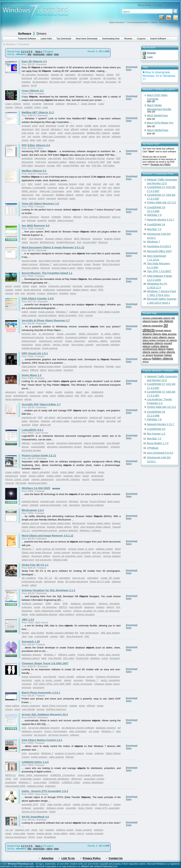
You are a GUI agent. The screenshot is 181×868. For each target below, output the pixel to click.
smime (79, 126)
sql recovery (40, 735)
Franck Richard (98, 501)
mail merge (28, 133)
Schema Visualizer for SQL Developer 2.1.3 (48, 590)
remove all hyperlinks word (67, 556)
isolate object (54, 476)
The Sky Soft (113, 261)
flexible (25, 633)
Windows (34, 421)
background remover (33, 337)
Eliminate (49, 104)
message (51, 198)
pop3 (35, 126)
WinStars (74, 501)
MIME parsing (29, 191)
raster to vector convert (48, 680)
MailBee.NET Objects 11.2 (38, 112)
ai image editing (54, 337)
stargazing (74, 505)
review (27, 104)
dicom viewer (55, 370)
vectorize (26, 687)
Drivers (42, 34)
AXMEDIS (54, 782)
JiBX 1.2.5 (28, 620)
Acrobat (51, 166)
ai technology (46, 334)
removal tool (29, 334)
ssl (69, 137)
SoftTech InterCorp (56, 709)
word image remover (73, 261)
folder (77, 191)
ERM (48, 604)
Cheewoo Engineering (108, 677)
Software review (55, 808)
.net (29, 137)
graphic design (44, 833)
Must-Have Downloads (87, 39)
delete (117, 162)
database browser (32, 655)
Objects (18, 107)
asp (110, 188)
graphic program (95, 833)
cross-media (40, 782)
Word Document (111, 264)
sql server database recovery (44, 728)
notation (100, 607)
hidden (19, 290)
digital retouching (88, 334)
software (60, 104)
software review (104, 549)
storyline (31, 293)
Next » (39, 52)
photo (55, 472)
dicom (43, 370)
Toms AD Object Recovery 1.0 (40, 204)
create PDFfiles (71, 166)
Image (87, 264)
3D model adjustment (77, 582)
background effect (37, 483)
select (72, 833)
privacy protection (31, 706)
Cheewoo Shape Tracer (107, 684)
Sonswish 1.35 (31, 642)
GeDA (52, 812)
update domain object (85, 804)
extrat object (67, 472)
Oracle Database (87, 655)
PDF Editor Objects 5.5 (36, 145)
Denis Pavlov (85, 808)
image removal (62, 552)
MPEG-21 (11, 775)
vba (105, 184)
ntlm (72, 126)
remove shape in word (63, 268)
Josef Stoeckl (89, 104)
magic (34, 286)
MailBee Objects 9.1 (34, 171)
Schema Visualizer (109, 604)
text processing (44, 560)
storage (50, 443)
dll (67, 126)
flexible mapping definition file (62, 633)
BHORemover (47, 242)
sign (118, 129)
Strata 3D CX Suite (100, 582)
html (37, 129)
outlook (84, 129)
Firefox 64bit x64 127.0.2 (161, 202)
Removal (103, 242)
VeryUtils (111, 421)
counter (89, 315)
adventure (52, 293)
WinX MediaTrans (157, 115)
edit (82, 166)
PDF (59, 166)
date (56, 54)
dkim (33, 140)
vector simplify (66, 677)
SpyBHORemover (66, 242)
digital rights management (33, 775)
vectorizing (39, 687)
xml (24, 137)
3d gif (34, 85)
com (112, 184)
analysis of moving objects (70, 753)
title (29, 54)
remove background (16, 837)
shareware (57, 78)
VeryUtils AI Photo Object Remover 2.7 (46, 320)
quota (72, 198)
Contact (158, 5)
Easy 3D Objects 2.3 (34, 61)
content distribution (93, 782)
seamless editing (98, 341)
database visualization (83, 604)
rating (49, 54)
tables (25, 614)
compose (109, 129)
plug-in (26, 472)
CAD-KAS (41, 162)
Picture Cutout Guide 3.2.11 (39, 455)
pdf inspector (81, 417)
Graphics (68, 370)
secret (8, 286)
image (23, 476)
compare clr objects (167, 340)
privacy (9, 709)
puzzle (17, 286)
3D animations (86, 75)
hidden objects (65, 396)
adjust (33, 585)
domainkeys (96, 129)
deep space (114, 501)
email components (75, 133)
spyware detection (68, 530)
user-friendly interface (108, 345)
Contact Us (116, 858)
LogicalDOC (38, 443)
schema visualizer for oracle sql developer (97, 611)
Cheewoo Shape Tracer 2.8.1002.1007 (45, 663)
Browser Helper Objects (59, 239)
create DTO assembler (107, 808)
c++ (24, 184)
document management (69, 443)
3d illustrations (40, 82)
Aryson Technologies (56, 731)
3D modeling (29, 578)
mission (9, 293)
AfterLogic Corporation (54, 137)
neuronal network (47, 315)
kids (17, 293)
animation (70, 75)
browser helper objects (59, 527)
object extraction (41, 472)
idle (118, 184)
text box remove (101, 552)
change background (43, 479)
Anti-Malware (36, 239)
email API (106, 191)
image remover (93, 268)
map (65, 505)
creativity (37, 104)
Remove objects (30, 268)
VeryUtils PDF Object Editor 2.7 (41, 404)
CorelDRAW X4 (156, 224)
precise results (61, 345)
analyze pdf (96, 417)
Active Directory (30, 217)
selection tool (22, 830)
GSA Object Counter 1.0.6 (38, 298)
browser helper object (99, 523)
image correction (66, 334)
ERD (65, 604)
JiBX (62, 636)
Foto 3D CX (45, 578)
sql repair (94, 731)
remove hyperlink (95, 261)
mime (51, 140)
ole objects (166, 321)
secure (25, 447)
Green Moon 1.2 (32, 375)
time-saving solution (82, 345)
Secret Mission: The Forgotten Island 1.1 (47, 273)
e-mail (61, 126)
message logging (67, 184)
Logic (45, 107)
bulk (39, 140)
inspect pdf (110, 417)
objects (110, 607)
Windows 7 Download (17, 44)
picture (86, 479)
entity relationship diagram (44, 614)
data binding (37, 633)
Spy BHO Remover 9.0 (36, 226)
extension (27, 607)
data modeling (67, 614)
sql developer (49, 607)
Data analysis (29, 366)
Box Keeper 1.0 (156, 434)
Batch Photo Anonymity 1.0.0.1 (41, 693)
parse (92, 137)
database (89, 607)
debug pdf (45, 425)
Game (37, 107)
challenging (49, 290)
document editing (57, 162)
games (43, 286)
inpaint (109, 337)
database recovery (106, 728)
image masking (84, 830)
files (88, 166)
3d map (84, 501)
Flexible (110, 366)
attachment (28, 129)
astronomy (62, 501)
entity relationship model (48, 611)
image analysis (46, 312)
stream (76, 137)
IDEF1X (63, 607)
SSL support (76, 188)
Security (34, 242)
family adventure (32, 290)
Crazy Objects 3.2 (33, 91)
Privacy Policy (92, 858)
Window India (60, 560)
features (100, 75)
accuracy (78, 680)
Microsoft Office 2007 (159, 251)
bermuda (78, 286)
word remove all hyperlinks (68, 264)
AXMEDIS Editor (71, 782)
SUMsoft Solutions (32, 604)
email (84, 137)
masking (50, 830)
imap (67, 129)
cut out (9, 830)
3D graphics (110, 78)
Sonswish (115, 658)
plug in (81, 833)
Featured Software (27, 39)
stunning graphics (94, 286)
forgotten (64, 293)
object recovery (65, 220)
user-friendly (71, 78)
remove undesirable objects (157, 318)
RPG (101, 290)
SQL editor (69, 658)
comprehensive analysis (44, 530)
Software (25, 34)
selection (99, 830)
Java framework (74, 636)
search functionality (94, 443)
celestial (34, 505)
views (57, 604)
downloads (39, 54)
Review (97, 264)
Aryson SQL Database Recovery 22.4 (45, 714)
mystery (41, 293)
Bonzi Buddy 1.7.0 (158, 443)
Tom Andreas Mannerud (97, 217)
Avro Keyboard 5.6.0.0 (160, 453)
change (110, 158)
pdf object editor (61, 421)
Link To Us (171, 5)
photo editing (12, 706)
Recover (32, 220)
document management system (64, 447)
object (93, 290)
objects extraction (153, 326)
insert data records (109, 655)
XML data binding (110, 633)
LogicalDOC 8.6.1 (33, 430)
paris (90, 396)
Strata (61, 582)
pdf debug (50, 417)
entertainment (64, 290)
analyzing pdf (29, 417)
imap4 (52, 133)
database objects (31, 658)
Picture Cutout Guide (17, 479)
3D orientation (62, 578)
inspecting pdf (79, 421)
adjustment (50, 582)
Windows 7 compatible (34, 188)
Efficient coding (67, 655)
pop (98, 137)
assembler (39, 808)
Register (151, 53)
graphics (69, 392)
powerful (42, 220)
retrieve (79, 195)
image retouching (75, 341)
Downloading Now (111, 39)
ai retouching (96, 337)
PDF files (97, 166)
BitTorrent (76, 779)
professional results (32, 582)
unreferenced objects (154, 349)
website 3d (57, 75)
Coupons (141, 39)
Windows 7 (73, 104)
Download (132, 67)
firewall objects (163, 331)
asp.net (106, 137)
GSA (81, 315)
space (25, 505)
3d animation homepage (35, 75)
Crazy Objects (13, 104)
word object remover (50, 261)
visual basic (92, 195)
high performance (89, 633)
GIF (118, 75)
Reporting (99, 366)
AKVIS (31, 837)
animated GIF (74, 82)
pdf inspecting (64, 417)
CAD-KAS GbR (96, 162)
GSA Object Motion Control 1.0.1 (42, 740)
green (53, 396)
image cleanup (50, 348)
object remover (30, 264)
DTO (43, 804)
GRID (8, 779)
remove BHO (90, 242)
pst (38, 133)
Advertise (47, 858)
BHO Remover (82, 239)
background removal (51, 341)
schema (67, 611)
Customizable (70, 366)
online (25, 312)
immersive (35, 396)
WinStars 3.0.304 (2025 (36, 488)
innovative (34, 753)
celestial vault (47, 501)
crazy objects (159, 337)
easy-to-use (79, 578)
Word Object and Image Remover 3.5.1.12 (47, 536)
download (27, 78)
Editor (35, 425)
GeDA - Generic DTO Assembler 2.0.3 (45, 791)
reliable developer (31, 348)
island (26, 286)
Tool (79, 242)
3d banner (95, 78)
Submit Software (158, 39)
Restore (45, 217)
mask (39, 837)
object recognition (68, 315)
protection (50, 786)
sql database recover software (78, 728)
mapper (54, 636)
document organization (96, 447)
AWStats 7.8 (154, 215)
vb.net (103, 126)
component (114, 126)
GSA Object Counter (109, 312)
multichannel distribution (56, 779)
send (42, 126)
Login (150, 57)
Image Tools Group (93, 82)
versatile (84, 78)
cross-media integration (90, 775)
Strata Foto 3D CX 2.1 (35, 565)
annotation (27, 158)
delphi (117, 188)
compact (26, 126)
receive (36, 137)
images (31, 833)
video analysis (29, 315)
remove (41, 709)
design (110, 75)
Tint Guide (21, 483)
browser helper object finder (56, 523)
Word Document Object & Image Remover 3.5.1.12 (53, 247)
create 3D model (110, 578)
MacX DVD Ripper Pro (160, 123)
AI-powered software (76, 337)
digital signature (77, 162)
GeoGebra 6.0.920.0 (159, 246)
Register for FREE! (161, 164)
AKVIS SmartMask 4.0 (35, 817)
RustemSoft (82, 658)
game (73, 293)
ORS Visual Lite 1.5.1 (35, 353)
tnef (104, 188)
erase (82, 706)
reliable (116, 133)
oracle (37, 607)
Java (24, 636)
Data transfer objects (59, 804)
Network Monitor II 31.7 (161, 220)
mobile (88, 126)
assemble (71, 808)
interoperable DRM (15, 786)
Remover (45, 268)
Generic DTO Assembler (35, 812)
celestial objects (30, 501)
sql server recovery (58, 735)
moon (21, 392)
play (23, 293)
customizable (38, 447)
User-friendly (85, 366)
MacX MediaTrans (158, 130)
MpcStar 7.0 (154, 229)
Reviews (128, 39)
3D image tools (57, 82)
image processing (31, 677)
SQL (24, 728)
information (40, 158)
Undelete (56, 217)
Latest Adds (46, 39)
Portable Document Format (90, 158)
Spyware (97, 239)
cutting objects (160, 346)
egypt (40, 392)
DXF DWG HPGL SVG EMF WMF (52, 684)
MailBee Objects (65, 195)
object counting (88, 312)
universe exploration (50, 505)
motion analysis (39, 757)
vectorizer (27, 680)
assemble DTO (30, 804)
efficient (75, 129)
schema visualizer (85, 614)
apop (96, 126)
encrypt (45, 129)
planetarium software (93, 505)
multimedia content (30, 779)
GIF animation (41, 78)
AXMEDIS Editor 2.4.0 (35, 762)
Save (129, 70)
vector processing (83, 684)
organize (115, 447)
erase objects (43, 345)
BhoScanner (79, 523)
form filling (68, 158)
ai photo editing (110, 334)
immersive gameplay (60, 286)
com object (50, 184)
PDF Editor (109, 166)
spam (44, 133)
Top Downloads (64, 39)
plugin (86, 476)
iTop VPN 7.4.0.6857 (159, 271)
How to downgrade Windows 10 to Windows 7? (159, 76)
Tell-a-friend (145, 5)
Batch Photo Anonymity (55, 706)
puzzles (9, 290)
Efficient (34, 370)
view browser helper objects (96, 527)
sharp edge (19, 833)
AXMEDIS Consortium (63, 775)
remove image (29, 261)
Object (80, 268)
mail (45, 140)
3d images (111, 82)
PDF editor (27, 166)
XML (87, 636)
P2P (16, 779)
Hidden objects (81, 290)
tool (41, 830)
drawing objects (152, 334)
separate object (72, 476)
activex (86, 191)
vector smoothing (110, 680)
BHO (24, 239)
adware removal (30, 523)
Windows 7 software (90, 530)
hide (109, 162)
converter (27, 684)
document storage (31, 450)
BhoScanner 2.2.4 (33, 510)
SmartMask (50, 837)
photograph (97, 476)
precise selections (86, 472)
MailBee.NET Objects (98, 133)
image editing (13, 472)
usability (28, 107)
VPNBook (153, 448)
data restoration (78, 731)
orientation (93, 578)
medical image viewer (49, 366)
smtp (60, 133)
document (40, 166)
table (44, 658)
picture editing (36, 476)
